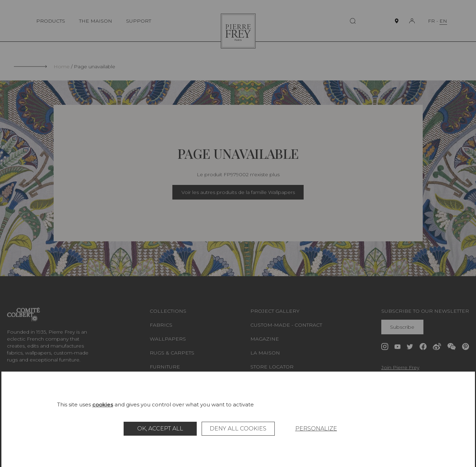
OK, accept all (160, 429)
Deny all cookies (238, 429)
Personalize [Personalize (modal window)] (316, 429)
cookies (103, 404)
